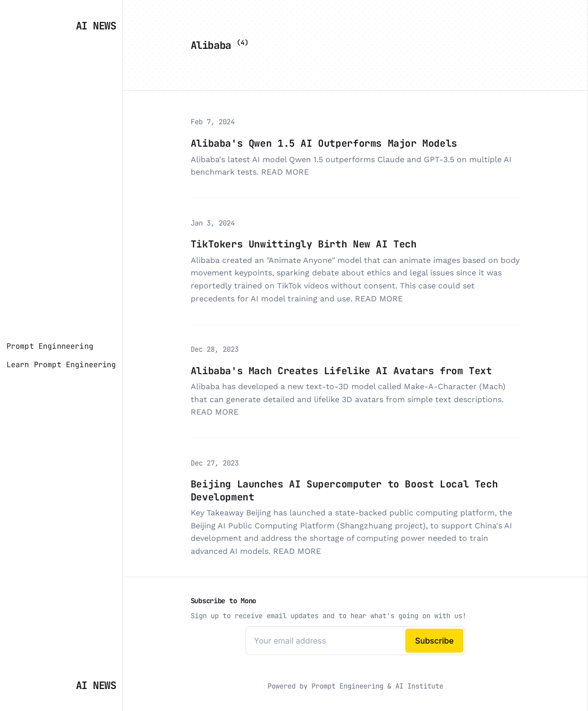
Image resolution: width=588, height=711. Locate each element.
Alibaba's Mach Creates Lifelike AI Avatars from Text (341, 371)
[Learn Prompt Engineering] (61, 365)
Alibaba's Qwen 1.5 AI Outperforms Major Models (324, 143)
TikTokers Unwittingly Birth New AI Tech (304, 244)
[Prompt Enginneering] (50, 346)
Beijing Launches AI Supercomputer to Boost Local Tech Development (344, 490)
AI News (96, 26)
